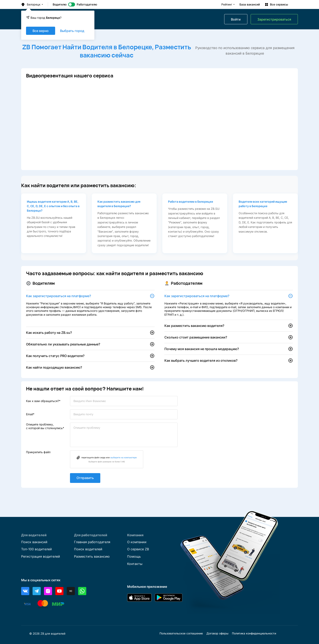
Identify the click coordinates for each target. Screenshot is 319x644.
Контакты (135, 564)
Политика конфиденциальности (254, 634)
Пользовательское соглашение (181, 634)
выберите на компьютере (124, 458)
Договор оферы (217, 634)
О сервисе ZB (138, 549)
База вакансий (250, 4)
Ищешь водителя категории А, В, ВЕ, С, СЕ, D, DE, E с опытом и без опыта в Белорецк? (53, 206)
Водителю (60, 4)
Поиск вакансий (34, 542)
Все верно (41, 31)
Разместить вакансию (92, 556)
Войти (236, 19)
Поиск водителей (88, 549)
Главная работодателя (92, 542)
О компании (137, 542)
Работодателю (87, 4)
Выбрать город (72, 31)
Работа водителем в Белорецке (191, 202)
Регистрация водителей (41, 556)
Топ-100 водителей (37, 549)
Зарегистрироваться (274, 19)
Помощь (134, 556)
